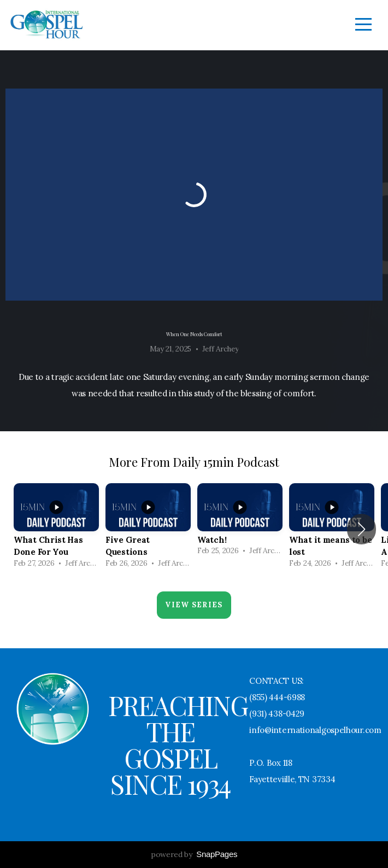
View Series (194, 605)
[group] (56, 529)
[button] (361, 529)
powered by (194, 854)
